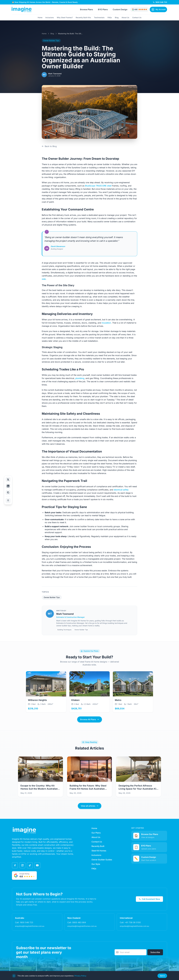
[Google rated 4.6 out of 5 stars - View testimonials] (140, 9)
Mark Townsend (65, 614)
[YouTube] (37, 865)
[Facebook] (15, 865)
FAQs (110, 17)
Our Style (96, 864)
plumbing (80, 378)
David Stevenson (58, 246)
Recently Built (98, 846)
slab (44, 279)
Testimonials (99, 17)
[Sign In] (158, 9)
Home (40, 17)
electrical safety (121, 490)
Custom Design (120, 9)
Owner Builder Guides (102, 860)
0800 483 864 (79, 922)
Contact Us (137, 17)
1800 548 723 (26, 922)
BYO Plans (103, 9)
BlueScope (90, 186)
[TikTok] (30, 865)
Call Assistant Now (149, 899)
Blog (117, 17)
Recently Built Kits (83, 17)
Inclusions (50, 17)
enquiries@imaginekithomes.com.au (30, 926)
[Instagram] (22, 865)
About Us (125, 17)
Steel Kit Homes (99, 851)
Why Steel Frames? (65, 17)
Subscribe (155, 952)
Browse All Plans (90, 719)
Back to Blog (49, 146)
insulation (106, 323)
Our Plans (96, 833)
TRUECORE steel (104, 186)
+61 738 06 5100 (133, 922)
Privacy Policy (80, 976)
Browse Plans (87, 9)
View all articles (90, 806)
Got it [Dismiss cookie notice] (162, 976)
